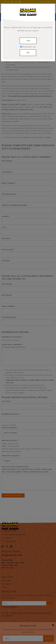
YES (28, 41)
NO (28, 53)
